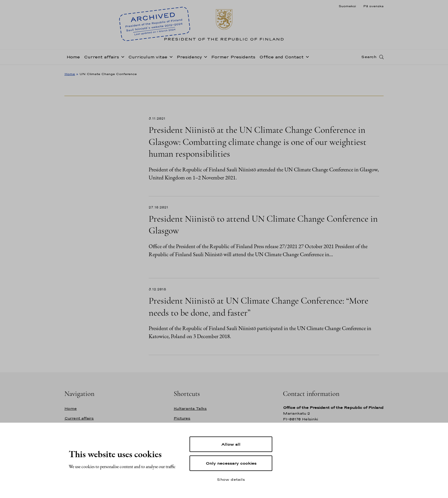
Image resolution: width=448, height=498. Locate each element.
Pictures (182, 418)
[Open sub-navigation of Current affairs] (122, 58)
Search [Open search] (369, 58)
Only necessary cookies (231, 463)
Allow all (231, 444)
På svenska (373, 6)
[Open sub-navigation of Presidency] (204, 58)
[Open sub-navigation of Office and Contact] (306, 58)
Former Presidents (233, 59)
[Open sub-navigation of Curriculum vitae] (170, 58)
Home (73, 59)
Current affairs (102, 59)
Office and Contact (282, 59)
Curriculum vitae (148, 59)
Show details (231, 479)
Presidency (189, 59)
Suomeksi (347, 6)
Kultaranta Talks (190, 408)
